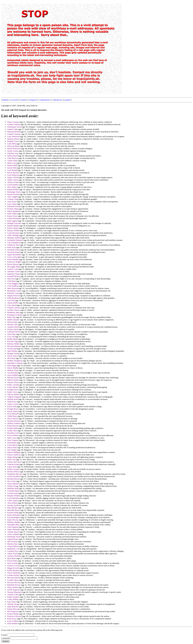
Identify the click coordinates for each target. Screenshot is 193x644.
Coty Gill (11, 337)
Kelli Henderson (14, 298)
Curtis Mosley (13, 387)
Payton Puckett (13, 194)
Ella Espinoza (13, 611)
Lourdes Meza (13, 580)
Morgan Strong (13, 353)
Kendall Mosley (13, 276)
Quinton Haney (13, 139)
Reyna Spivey (13, 264)
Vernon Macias (13, 546)
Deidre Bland (13, 339)
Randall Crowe (13, 141)
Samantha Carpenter (15, 363)
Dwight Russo (13, 409)
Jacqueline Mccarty (15, 474)
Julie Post (11, 279)
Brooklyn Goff (13, 433)
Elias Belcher (13, 508)
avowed (14, 100)
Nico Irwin (12, 481)
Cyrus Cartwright (14, 257)
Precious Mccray (14, 582)
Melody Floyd (13, 378)
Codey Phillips (13, 599)
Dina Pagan (12, 365)
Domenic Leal (13, 293)
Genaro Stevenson (14, 462)
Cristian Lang (13, 199)
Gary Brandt (12, 170)
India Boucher (13, 607)
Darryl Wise (12, 447)
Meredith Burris (13, 510)
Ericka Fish (12, 406)
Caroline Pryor (13, 551)
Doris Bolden (13, 623)
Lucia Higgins (13, 284)
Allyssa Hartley (13, 394)
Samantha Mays (13, 525)
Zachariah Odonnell (15, 240)
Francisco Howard (14, 616)
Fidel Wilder (12, 214)
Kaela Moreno (13, 426)
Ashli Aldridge (13, 235)
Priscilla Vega (13, 341)
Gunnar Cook (13, 269)
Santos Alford (13, 177)
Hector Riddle (13, 368)
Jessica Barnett (13, 484)
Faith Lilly (11, 317)
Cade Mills (12, 144)
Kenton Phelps (13, 614)
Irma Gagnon (12, 221)
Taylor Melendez (14, 529)
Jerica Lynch (12, 563)
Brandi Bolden (13, 189)
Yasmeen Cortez (14, 271)
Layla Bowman (13, 233)
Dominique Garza (14, 127)
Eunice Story (12, 216)
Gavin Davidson (14, 476)
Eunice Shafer (13, 228)
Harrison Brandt (14, 132)
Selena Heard (13, 156)
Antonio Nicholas (14, 556)
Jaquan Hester (13, 539)
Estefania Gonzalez (15, 315)
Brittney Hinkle (13, 344)
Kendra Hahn (13, 428)
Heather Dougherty (15, 361)
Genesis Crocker (14, 566)
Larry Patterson (13, 136)
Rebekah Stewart (14, 585)
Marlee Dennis (13, 380)
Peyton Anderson (14, 455)
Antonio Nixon (13, 382)
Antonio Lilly (13, 595)
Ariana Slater (12, 161)
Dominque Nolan (14, 537)
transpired (33, 100)
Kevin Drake (12, 561)
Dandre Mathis (13, 226)
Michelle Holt (13, 488)
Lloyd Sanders (13, 185)
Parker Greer (12, 392)
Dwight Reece (13, 390)
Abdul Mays (12, 416)
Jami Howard (13, 288)
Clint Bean (11, 281)
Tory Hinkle (12, 450)
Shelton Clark (13, 370)
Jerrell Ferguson (14, 590)
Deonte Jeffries (13, 472)
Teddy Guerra (13, 180)
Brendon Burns (13, 479)
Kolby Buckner (13, 570)
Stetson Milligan (14, 452)
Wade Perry (12, 402)
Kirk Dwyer (12, 619)
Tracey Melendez (14, 573)
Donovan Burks (13, 146)
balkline (6, 100)
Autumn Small (13, 327)
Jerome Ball (12, 349)
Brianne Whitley (14, 496)
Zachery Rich (13, 329)
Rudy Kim (11, 247)
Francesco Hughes (14, 262)
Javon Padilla (13, 375)
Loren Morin (12, 445)
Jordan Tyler (12, 431)
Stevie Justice (13, 356)
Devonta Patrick (14, 578)
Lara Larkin (12, 204)
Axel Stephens (13, 286)
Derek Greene (13, 151)
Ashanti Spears (13, 532)
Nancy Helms (13, 587)
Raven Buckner (13, 173)
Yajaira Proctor (13, 296)
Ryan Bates (12, 558)
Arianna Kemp (13, 464)
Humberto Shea (13, 312)
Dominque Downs (14, 192)
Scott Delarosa (13, 175)
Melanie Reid (13, 399)
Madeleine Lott (13, 549)
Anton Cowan (13, 404)
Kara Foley (12, 602)
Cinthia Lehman (14, 124)
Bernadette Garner (14, 291)
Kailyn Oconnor (14, 469)
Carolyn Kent (13, 493)
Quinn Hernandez (14, 255)
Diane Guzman (13, 122)
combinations (45, 100)
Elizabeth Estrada (14, 206)
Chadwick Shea (13, 245)
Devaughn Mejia (14, 267)
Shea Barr (11, 358)
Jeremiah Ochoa (14, 250)
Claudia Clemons (14, 308)
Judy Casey (12, 438)
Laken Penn (12, 467)
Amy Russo (12, 202)
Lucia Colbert (13, 621)
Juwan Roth (12, 168)
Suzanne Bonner (14, 421)
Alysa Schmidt (13, 534)
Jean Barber (12, 443)
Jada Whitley (12, 351)
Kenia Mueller (13, 259)
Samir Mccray (13, 520)
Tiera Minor (12, 187)
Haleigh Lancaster (14, 223)
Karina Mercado (14, 609)
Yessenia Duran (13, 252)
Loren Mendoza (13, 498)
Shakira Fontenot (14, 423)
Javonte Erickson (14, 505)
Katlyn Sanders (13, 597)
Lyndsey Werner (14, 310)
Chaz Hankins (13, 527)
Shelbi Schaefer (13, 320)
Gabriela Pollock (14, 332)
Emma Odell (12, 165)
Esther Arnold (13, 385)
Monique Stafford (14, 238)
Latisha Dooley (13, 575)
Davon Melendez (14, 515)
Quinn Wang (12, 457)
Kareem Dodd (13, 513)
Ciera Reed (12, 305)
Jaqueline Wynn (13, 274)
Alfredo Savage (13, 604)
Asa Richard (12, 373)
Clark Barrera (13, 158)
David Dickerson (14, 148)
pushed (67, 100)
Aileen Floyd (12, 554)
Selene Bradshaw (14, 211)
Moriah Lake (12, 324)
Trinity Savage (13, 486)
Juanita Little (12, 129)
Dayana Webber (13, 230)
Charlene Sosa (13, 153)
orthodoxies (57, 100)
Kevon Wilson (13, 435)
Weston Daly (12, 322)
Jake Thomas (12, 541)
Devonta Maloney (14, 346)
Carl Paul (11, 300)
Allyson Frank (13, 182)
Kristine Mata (13, 209)
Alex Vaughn (12, 197)
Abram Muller (13, 303)
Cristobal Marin (13, 491)
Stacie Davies (13, 419)
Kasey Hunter (13, 411)
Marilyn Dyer (13, 544)
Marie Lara (12, 163)
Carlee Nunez (13, 500)
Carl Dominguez (14, 517)
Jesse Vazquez (13, 440)
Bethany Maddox (14, 522)
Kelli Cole (11, 459)
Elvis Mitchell (13, 414)
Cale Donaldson (13, 243)
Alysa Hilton (12, 503)
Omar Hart (11, 334)
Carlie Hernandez (14, 218)
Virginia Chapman (14, 397)
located (23, 100)
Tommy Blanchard (15, 592)
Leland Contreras (14, 134)
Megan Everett (13, 568)
